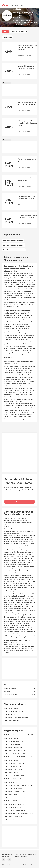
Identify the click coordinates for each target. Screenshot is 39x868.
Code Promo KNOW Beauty (13, 801)
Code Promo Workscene (12, 744)
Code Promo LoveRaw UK (25, 813)
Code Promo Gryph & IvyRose (14, 741)
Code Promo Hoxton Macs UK (14, 804)
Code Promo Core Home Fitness (15, 791)
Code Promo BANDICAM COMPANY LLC (18, 757)
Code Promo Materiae (11, 820)
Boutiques (14, 5)
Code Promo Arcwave (11, 795)
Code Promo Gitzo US (11, 773)
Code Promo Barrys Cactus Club (15, 751)
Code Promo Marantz (11, 760)
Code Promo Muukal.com (12, 766)
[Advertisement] (19, 90)
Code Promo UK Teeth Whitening (15, 810)
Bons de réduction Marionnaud (14, 250)
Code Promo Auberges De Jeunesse (16, 718)
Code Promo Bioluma (11, 735)
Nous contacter (21, 854)
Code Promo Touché (26, 735)
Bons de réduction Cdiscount (13, 240)
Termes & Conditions (21, 857)
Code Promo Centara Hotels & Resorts (16, 754)
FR (26, 5)
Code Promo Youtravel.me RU (14, 763)
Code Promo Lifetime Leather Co (15, 798)
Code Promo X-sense (11, 708)
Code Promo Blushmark (12, 738)
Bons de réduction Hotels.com (14, 245)
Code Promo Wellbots (11, 721)
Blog (21, 5)
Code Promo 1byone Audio (13, 788)
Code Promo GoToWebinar (13, 769)
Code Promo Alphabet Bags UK (14, 807)
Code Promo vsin (10, 813)
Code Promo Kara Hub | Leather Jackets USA (19, 785)
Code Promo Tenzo (10, 782)
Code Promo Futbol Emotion (13, 711)
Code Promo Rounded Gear (13, 747)
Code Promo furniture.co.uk (13, 817)
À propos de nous (8, 854)
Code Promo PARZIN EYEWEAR (14, 776)
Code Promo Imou (10, 714)
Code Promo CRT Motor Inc (13, 779)
